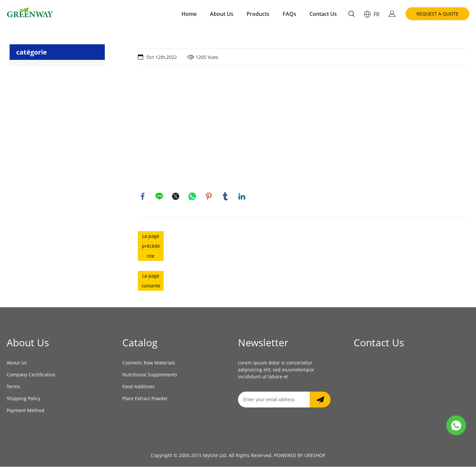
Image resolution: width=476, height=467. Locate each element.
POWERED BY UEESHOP (300, 456)
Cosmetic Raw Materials (149, 363)
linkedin (242, 196)
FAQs (289, 14)
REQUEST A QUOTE (437, 14)
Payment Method (25, 411)
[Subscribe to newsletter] (320, 400)
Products (258, 14)
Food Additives (139, 387)
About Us (222, 14)
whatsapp (192, 196)
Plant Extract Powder (145, 399)
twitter (176, 196)
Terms (13, 387)
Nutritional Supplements (150, 375)
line (159, 196)
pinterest (209, 196)
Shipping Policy (23, 399)
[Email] (274, 400)
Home (189, 14)
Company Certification (31, 375)
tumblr (225, 196)
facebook (143, 196)
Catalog (140, 343)
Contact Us (323, 14)
